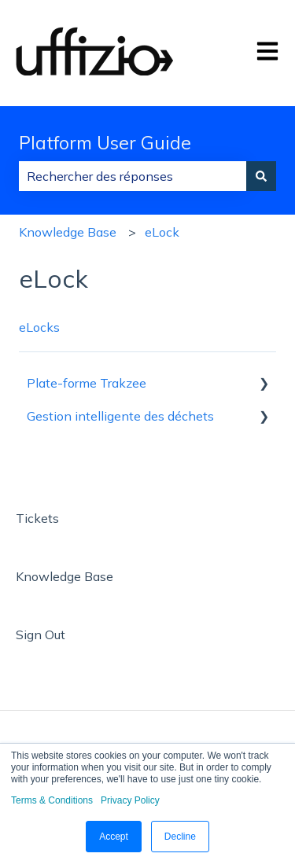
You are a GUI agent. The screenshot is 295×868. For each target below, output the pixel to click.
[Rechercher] (261, 176)
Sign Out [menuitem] (41, 634)
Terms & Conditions (52, 800)
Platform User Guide (105, 143)
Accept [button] (114, 837)
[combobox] (133, 176)
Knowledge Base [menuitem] (65, 576)
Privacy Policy (130, 800)
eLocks (39, 327)
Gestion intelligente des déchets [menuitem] (120, 416)
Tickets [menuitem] (37, 518)
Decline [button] (180, 837)
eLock (162, 232)
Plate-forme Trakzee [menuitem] (87, 383)
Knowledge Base (68, 232)
